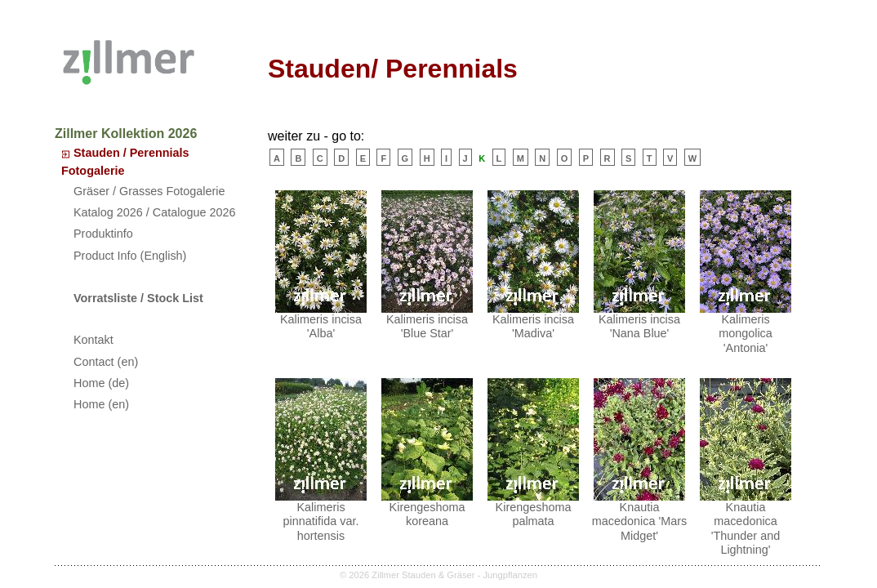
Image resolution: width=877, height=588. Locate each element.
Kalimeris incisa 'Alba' (321, 265)
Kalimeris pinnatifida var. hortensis (321, 460)
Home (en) (101, 404)
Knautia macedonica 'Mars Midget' (639, 460)
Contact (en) (106, 362)
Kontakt (93, 340)
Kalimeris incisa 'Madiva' (533, 265)
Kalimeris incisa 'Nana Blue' (639, 265)
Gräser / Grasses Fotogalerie (149, 191)
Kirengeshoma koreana (427, 453)
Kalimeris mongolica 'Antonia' (746, 272)
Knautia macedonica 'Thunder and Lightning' (746, 467)
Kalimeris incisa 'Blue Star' (427, 265)
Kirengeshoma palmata (533, 453)
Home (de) (101, 383)
